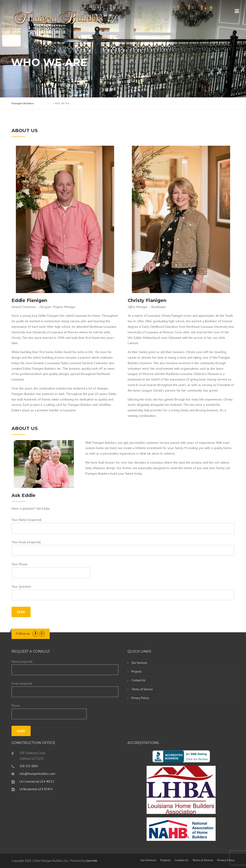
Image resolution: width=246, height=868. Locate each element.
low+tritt (92, 861)
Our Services (139, 663)
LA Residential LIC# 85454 (36, 789)
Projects (137, 672)
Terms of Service (142, 689)
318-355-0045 (29, 766)
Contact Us (138, 680)
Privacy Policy (140, 698)
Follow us (23, 633)
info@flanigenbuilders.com (37, 774)
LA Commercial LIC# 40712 (37, 782)
